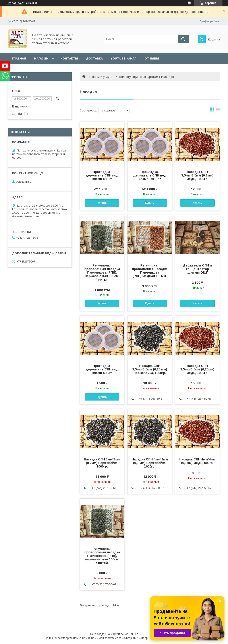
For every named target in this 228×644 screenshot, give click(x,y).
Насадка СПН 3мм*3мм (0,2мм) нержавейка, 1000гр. (102, 463)
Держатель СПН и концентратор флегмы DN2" (197, 269)
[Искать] (183, 39)
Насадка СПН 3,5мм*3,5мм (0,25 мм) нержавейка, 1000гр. (150, 369)
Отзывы (152, 58)
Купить (102, 203)
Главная (19, 58)
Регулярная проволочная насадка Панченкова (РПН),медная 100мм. (150, 271)
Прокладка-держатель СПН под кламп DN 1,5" (150, 175)
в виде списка (218, 111)
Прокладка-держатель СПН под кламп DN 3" (102, 369)
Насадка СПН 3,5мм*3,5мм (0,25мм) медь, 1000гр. (197, 369)
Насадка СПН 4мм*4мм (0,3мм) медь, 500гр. (197, 461)
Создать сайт (15, 3)
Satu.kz (133, 634)
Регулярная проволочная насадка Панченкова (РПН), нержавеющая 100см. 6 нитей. (102, 556)
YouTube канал (124, 58)
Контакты (69, 58)
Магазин (41, 58)
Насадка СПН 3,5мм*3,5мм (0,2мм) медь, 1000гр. (197, 175)
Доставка (94, 58)
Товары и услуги (100, 77)
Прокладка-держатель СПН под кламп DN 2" (102, 175)
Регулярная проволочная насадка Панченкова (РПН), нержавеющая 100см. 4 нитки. (102, 272)
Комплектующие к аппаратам (137, 77)
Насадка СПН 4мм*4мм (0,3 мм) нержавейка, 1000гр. (150, 463)
